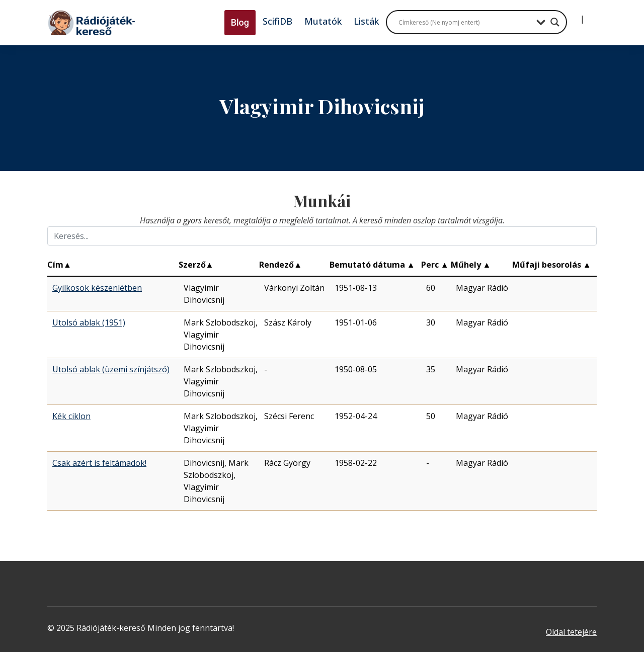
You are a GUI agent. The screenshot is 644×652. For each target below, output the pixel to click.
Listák (366, 21)
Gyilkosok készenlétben (97, 288)
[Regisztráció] (591, 15)
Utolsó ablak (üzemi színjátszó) (111, 369)
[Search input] (465, 22)
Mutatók (323, 21)
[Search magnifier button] (555, 22)
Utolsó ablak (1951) (89, 322)
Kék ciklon (71, 416)
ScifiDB (277, 21)
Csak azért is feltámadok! (99, 463)
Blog (240, 22)
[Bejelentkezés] (574, 15)
